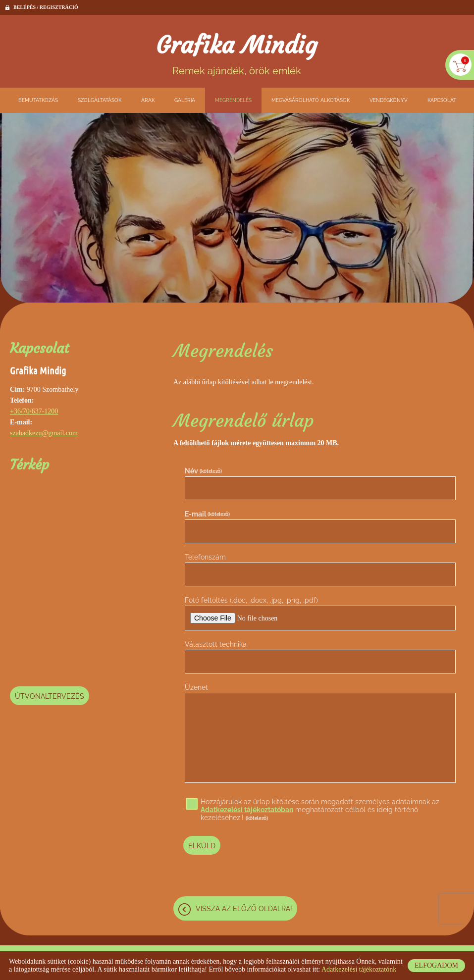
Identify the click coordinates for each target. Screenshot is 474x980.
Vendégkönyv (389, 100)
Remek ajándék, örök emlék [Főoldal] (237, 54)
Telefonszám (205, 558)
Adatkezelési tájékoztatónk (359, 969)
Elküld (202, 846)
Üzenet (196, 688)
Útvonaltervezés (50, 696)
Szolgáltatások (100, 100)
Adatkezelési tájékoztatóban (247, 810)
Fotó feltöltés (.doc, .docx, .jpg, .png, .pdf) (251, 601)
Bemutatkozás (38, 100)
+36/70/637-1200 (34, 411)
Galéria (185, 100)
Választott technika (216, 645)
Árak (148, 100)
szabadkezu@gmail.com (44, 433)
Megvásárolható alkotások (311, 100)
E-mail (207, 514)
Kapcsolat (442, 100)
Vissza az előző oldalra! (244, 908)
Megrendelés (233, 100)
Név (203, 471)
